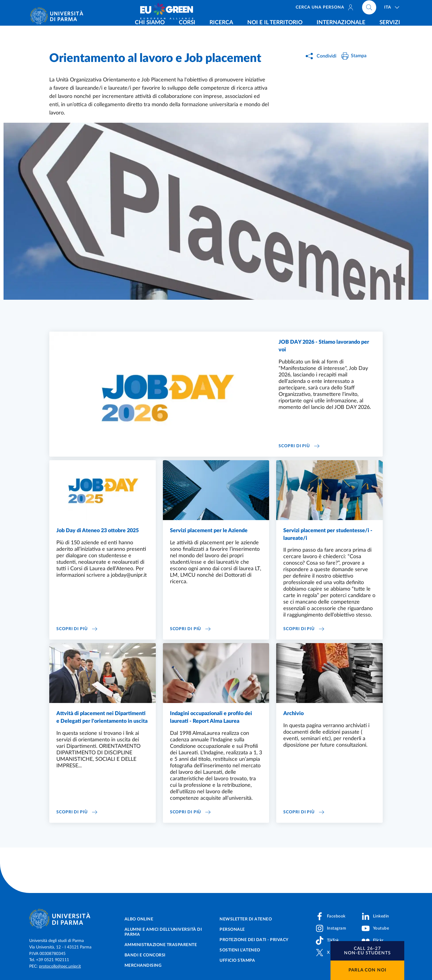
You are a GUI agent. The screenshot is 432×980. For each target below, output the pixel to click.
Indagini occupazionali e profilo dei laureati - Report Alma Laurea (211, 717)
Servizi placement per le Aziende (209, 531)
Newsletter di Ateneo (246, 919)
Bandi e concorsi (145, 955)
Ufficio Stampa (237, 961)
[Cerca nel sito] (369, 9)
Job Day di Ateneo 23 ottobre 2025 (98, 531)
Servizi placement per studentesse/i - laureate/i (328, 535)
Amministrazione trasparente (161, 945)
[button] (367, 951)
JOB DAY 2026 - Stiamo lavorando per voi (324, 346)
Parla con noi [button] (367, 970)
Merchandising (143, 966)
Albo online (139, 919)
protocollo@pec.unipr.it (60, 966)
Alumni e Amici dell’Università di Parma (163, 932)
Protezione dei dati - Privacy (254, 940)
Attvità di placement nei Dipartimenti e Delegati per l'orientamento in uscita (102, 717)
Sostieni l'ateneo (240, 950)
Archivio (293, 714)
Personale (232, 930)
